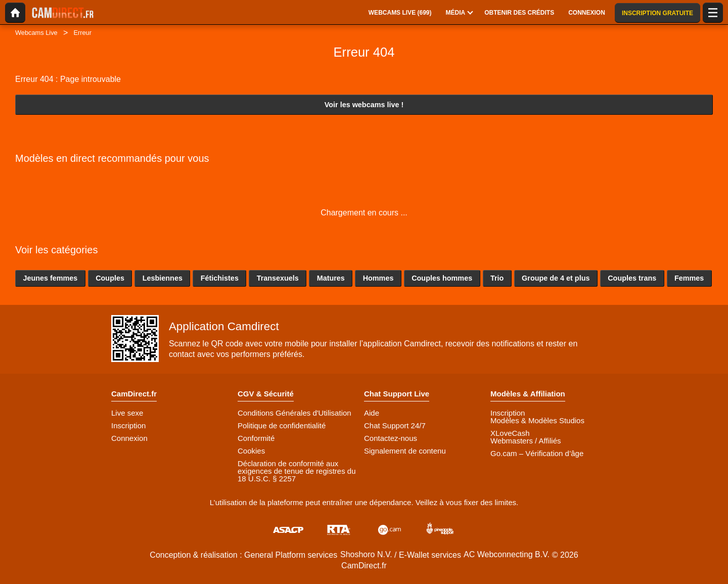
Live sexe (127, 413)
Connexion (129, 438)
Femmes (689, 278)
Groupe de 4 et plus (556, 278)
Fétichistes (220, 278)
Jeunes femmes (50, 278)
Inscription (128, 425)
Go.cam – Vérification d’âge (537, 453)
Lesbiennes (163, 278)
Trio (497, 278)
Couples (110, 278)
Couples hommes (442, 278)
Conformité (256, 438)
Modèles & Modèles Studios (537, 420)
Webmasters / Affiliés (526, 441)
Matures (331, 278)
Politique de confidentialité (282, 425)
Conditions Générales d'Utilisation (294, 413)
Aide (372, 413)
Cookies (251, 451)
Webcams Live (36, 33)
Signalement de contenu (405, 451)
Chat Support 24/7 (395, 425)
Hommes (378, 278)
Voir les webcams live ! (364, 105)
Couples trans (632, 278)
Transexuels (278, 278)
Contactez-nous (391, 438)
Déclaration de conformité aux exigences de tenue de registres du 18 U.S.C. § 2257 (297, 471)
